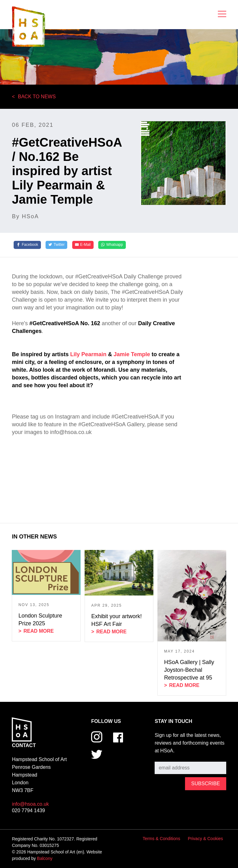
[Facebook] (27, 245)
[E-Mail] (83, 245)
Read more (39, 631)
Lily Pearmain (89, 354)
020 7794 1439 (28, 810)
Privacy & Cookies (205, 839)
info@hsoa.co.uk (30, 804)
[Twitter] (56, 245)
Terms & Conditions (161, 839)
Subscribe (166, 757)
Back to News (37, 97)
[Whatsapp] (112, 245)
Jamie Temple (132, 354)
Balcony (45, 858)
